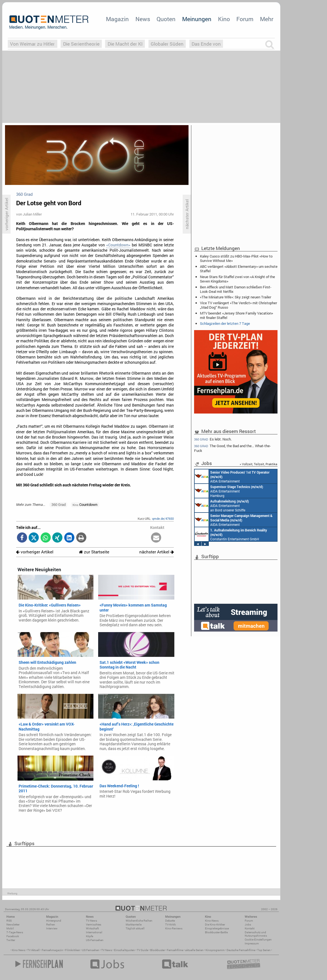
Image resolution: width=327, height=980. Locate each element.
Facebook (13, 936)
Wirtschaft (92, 928)
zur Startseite (94, 552)
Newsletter (13, 925)
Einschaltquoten (124, 950)
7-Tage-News (15, 932)
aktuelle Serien (194, 950)
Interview (52, 928)
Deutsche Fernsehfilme (241, 950)
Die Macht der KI (125, 44)
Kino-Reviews (174, 928)
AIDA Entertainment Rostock (234, 520)
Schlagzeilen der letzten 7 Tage (225, 323)
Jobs (248, 925)
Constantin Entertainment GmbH (231, 534)
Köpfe (90, 936)
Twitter (11, 940)
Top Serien (264, 950)
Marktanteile (134, 925)
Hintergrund (54, 921)
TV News (107, 950)
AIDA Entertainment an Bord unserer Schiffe (232, 476)
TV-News (91, 921)
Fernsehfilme (175, 950)
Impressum (252, 943)
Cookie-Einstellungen (258, 940)
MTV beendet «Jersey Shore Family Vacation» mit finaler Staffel (236, 315)
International (94, 932)
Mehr (267, 19)
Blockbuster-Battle (216, 932)
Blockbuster (158, 950)
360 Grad (59, 504)
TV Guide (143, 950)
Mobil (10, 928)
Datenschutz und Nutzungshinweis (256, 934)
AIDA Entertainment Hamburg (229, 491)
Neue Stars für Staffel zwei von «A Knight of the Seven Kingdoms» (237, 279)
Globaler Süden (167, 44)
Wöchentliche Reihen (139, 921)
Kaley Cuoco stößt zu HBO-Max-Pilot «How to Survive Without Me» (236, 258)
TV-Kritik (170, 925)
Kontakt (250, 928)
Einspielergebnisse (217, 928)
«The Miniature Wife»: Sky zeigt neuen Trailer (236, 297)
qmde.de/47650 (163, 519)
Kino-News (212, 921)
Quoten (166, 19)
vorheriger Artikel (35, 552)
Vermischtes (94, 925)
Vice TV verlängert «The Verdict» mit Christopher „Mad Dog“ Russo (238, 305)
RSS (9, 921)
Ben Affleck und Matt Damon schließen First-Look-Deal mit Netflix (236, 289)
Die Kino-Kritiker (215, 925)
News (143, 19)
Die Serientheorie (81, 44)
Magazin (117, 19)
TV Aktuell (34, 950)
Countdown (85, 504)
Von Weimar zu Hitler (32, 44)
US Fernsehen (91, 950)
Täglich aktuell (135, 928)
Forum (245, 19)
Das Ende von (206, 44)
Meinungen (197, 19)
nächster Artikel (157, 552)
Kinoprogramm (215, 950)
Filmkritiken (73, 950)
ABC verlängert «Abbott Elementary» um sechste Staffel (239, 269)
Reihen (51, 925)
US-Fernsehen (95, 940)
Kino (224, 19)
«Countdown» (118, 245)
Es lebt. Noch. (213, 439)
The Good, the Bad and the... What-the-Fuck (232, 448)
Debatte (170, 921)
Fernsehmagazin (52, 950)
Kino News (19, 950)
